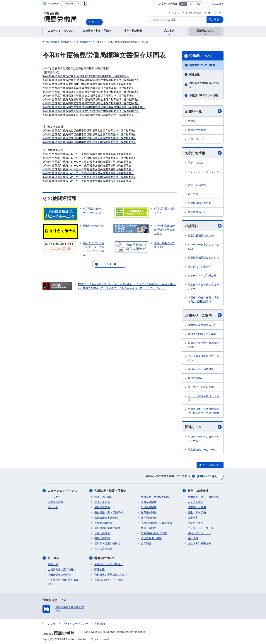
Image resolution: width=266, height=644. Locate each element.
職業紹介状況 (195, 523)
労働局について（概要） (204, 65)
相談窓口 (203, 226)
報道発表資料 (55, 502)
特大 (199, 4)
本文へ (176, 13)
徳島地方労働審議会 (199, 544)
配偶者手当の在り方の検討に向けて (203, 345)
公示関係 (146, 544)
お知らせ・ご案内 (203, 315)
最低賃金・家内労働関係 (109, 512)
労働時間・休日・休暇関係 (203, 497)
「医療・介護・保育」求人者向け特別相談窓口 (203, 300)
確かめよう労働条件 (199, 267)
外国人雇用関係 (103, 549)
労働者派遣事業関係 (106, 518)
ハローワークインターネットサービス (203, 439)
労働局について (201, 56)
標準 (183, 4)
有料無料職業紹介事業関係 (156, 523)
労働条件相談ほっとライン (203, 257)
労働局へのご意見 (207, 476)
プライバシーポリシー (75, 624)
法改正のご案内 (103, 497)
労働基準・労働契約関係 (155, 497)
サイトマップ (216, 13)
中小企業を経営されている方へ (203, 358)
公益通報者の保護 (151, 538)
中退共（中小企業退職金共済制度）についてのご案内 (203, 411)
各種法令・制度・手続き (111, 491)
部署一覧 (53, 564)
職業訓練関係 (102, 538)
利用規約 (100, 624)
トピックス (54, 497)
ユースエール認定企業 (201, 387)
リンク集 (50, 624)
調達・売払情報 (197, 185)
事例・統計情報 (198, 491)
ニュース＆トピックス (62, 491)
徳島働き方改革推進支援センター (203, 287)
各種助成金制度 (103, 523)
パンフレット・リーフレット (203, 174)
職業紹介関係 (149, 512)
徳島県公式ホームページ (202, 450)
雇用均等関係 (149, 518)
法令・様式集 (196, 163)
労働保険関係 (149, 502)
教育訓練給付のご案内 (154, 533)
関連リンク (203, 427)
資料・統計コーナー (199, 533)
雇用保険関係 (102, 507)
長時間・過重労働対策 (107, 544)
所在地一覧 (203, 111)
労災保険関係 (149, 507)
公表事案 (193, 518)
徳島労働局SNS (197, 212)
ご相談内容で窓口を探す (62, 569)
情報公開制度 (149, 528)
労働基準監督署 (197, 130)
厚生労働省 (218, 4)
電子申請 (193, 194)
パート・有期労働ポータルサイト (203, 398)
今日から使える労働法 (201, 369)
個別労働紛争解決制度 (107, 528)
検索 (217, 20)
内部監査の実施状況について (205, 85)
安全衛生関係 (102, 502)
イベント (53, 507)
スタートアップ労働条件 (202, 276)
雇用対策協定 (196, 378)
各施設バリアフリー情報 (204, 95)
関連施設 (195, 75)
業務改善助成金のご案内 (202, 334)
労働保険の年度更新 (199, 203)
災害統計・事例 (197, 507)
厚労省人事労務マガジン (202, 325)
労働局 (192, 121)
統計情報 (193, 538)
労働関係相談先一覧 (59, 575)
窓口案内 (54, 558)
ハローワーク (196, 139)
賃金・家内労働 (197, 512)
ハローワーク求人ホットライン (203, 246)
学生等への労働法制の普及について (64, 582)
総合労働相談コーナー (201, 235)
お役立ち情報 (203, 153)
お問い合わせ (194, 13)
